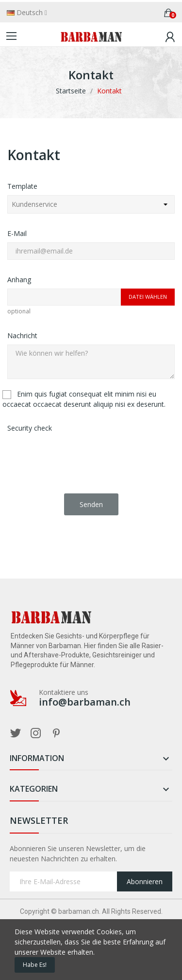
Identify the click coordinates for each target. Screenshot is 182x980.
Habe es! (35, 965)
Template (22, 186)
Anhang (19, 280)
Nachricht (22, 336)
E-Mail (17, 233)
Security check (30, 428)
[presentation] (81, 456)
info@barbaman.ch (85, 702)
